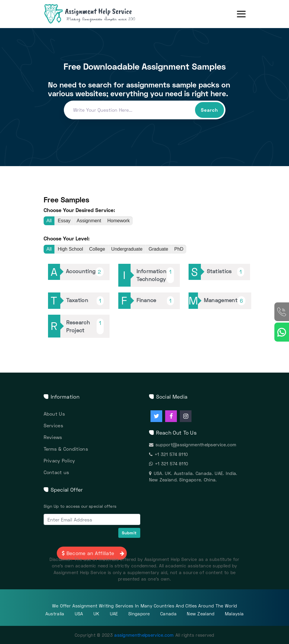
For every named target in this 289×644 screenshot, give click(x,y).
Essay (64, 221)
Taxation (85, 301)
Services (53, 425)
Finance (155, 301)
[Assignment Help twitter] (156, 416)
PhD (179, 249)
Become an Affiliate (92, 553)
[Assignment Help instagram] (186, 416)
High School (70, 249)
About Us (54, 414)
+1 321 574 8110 (169, 454)
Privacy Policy (59, 460)
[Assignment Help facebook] (171, 416)
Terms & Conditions (66, 449)
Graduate (159, 249)
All (49, 221)
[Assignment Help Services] (99, 14)
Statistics (225, 272)
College (97, 249)
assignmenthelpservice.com (144, 635)
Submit (129, 533)
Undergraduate (127, 249)
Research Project (85, 326)
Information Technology (155, 275)
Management (225, 301)
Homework (118, 221)
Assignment (89, 221)
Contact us (57, 472)
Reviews (53, 437)
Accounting (85, 272)
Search (210, 110)
